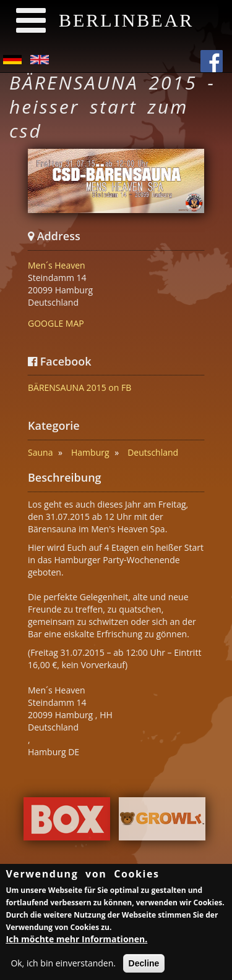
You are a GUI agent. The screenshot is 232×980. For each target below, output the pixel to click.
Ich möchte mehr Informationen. (76, 941)
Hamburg (90, 452)
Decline (144, 966)
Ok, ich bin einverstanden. (63, 965)
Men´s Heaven (57, 265)
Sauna (40, 452)
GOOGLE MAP (56, 323)
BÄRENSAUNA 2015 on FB (79, 387)
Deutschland (153, 452)
